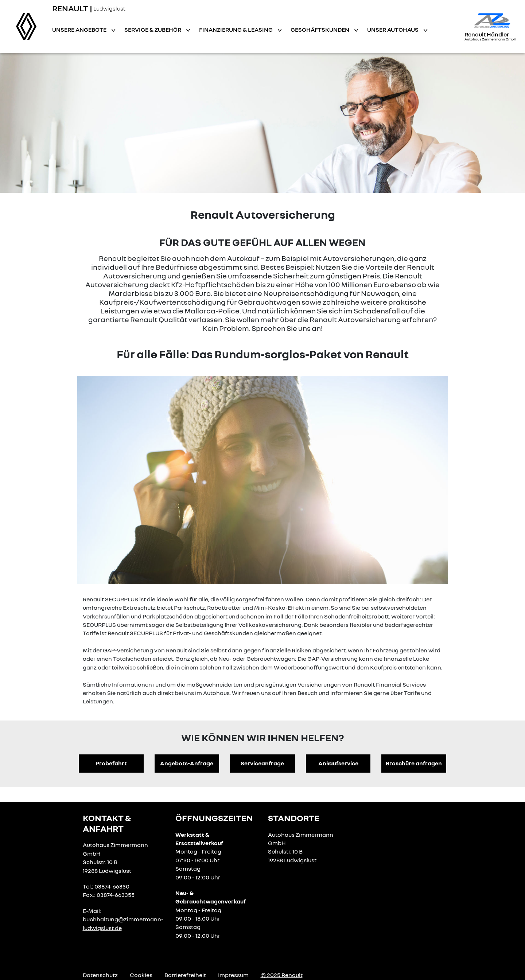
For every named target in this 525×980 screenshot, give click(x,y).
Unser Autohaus (393, 30)
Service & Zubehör (153, 30)
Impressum (233, 975)
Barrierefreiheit (185, 975)
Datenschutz (100, 975)
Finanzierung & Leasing (236, 30)
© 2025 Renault (282, 975)
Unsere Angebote (80, 30)
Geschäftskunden (320, 30)
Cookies (141, 975)
